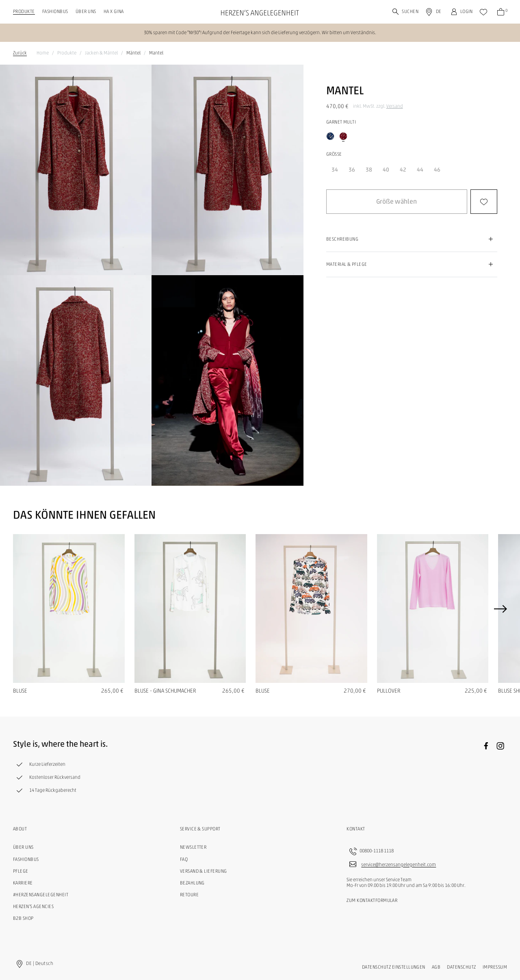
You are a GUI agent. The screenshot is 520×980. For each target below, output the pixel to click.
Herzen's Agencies (33, 907)
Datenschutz (461, 967)
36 (352, 170)
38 (369, 170)
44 (420, 170)
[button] (397, 202)
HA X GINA (114, 12)
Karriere (23, 883)
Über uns (86, 12)
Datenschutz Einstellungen (394, 967)
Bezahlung (192, 883)
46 (437, 170)
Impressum (495, 967)
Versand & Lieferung (204, 871)
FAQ (184, 859)
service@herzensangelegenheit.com (399, 865)
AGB (436, 967)
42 (403, 170)
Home (43, 53)
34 (335, 170)
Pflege (21, 871)
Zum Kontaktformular (372, 901)
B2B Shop (23, 918)
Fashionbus (55, 12)
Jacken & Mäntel (101, 53)
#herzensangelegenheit (41, 895)
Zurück (20, 53)
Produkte (24, 12)
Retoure (189, 895)
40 (386, 170)
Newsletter (193, 847)
